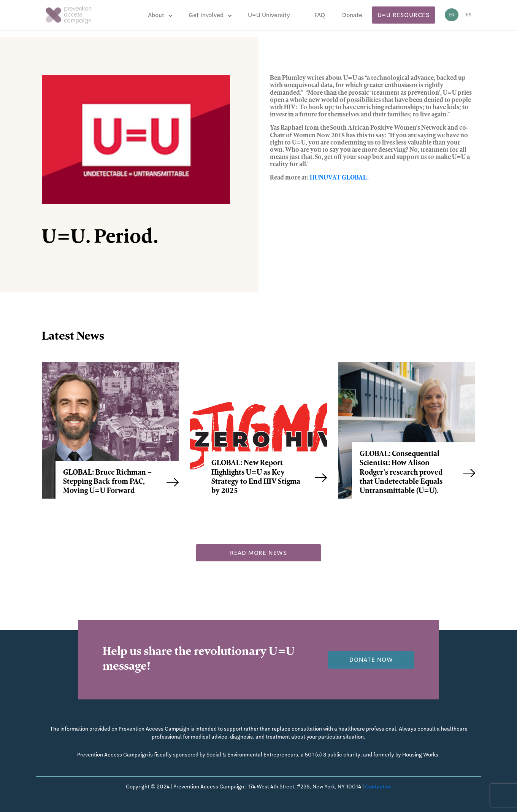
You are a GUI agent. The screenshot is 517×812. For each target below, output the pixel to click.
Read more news (258, 553)
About (156, 15)
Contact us (378, 787)
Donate (352, 15)
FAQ (320, 15)
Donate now (371, 660)
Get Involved (206, 15)
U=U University (269, 15)
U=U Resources (404, 15)
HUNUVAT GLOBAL (339, 178)
